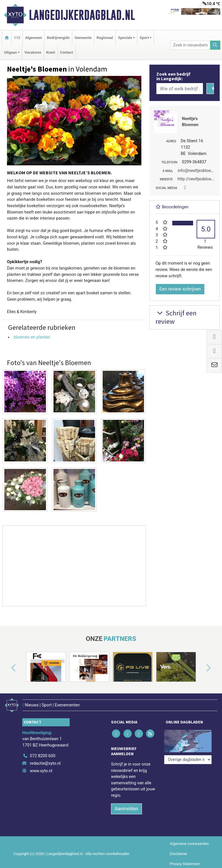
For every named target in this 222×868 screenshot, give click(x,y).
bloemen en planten (32, 337)
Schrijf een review (176, 317)
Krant (51, 52)
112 (17, 38)
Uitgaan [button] (10, 52)
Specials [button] (125, 38)
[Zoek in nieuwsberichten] (190, 45)
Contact (67, 52)
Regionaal (105, 38)
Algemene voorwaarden (189, 844)
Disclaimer (179, 854)
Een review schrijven (180, 289)
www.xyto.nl (41, 771)
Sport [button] (144, 38)
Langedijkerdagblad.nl (82, 15)
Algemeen (34, 38)
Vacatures (33, 52)
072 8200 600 (42, 756)
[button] (7, 668)
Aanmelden (126, 809)
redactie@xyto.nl (45, 763)
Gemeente (83, 38)
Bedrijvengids (58, 38)
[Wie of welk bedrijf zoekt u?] (180, 89)
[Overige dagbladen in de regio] (188, 760)
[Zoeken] (215, 45)
